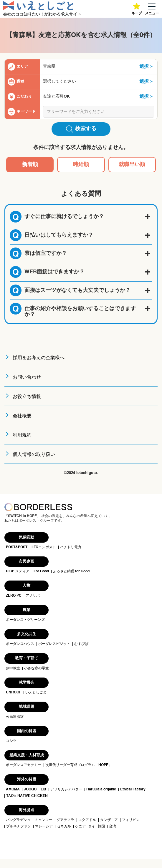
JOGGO (30, 790)
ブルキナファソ (19, 827)
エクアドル (87, 820)
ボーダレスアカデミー (24, 765)
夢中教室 (13, 668)
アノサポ (33, 596)
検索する (81, 129)
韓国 (101, 827)
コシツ (11, 741)
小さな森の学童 (37, 668)
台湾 (113, 827)
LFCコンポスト (44, 547)
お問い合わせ (27, 377)
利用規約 (22, 435)
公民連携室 (15, 717)
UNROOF (14, 693)
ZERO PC (14, 596)
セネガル (64, 827)
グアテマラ (65, 820)
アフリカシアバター (66, 790)
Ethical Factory (133, 790)
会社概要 (22, 416)
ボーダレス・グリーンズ (25, 620)
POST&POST (17, 547)
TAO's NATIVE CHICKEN (27, 796)
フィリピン (131, 820)
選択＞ (146, 67)
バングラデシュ (18, 820)
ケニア (80, 827)
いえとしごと (36, 693)
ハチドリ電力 (71, 547)
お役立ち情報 (27, 397)
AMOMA (13, 790)
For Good (41, 571)
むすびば (81, 644)
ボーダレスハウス (20, 644)
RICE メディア (18, 571)
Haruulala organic (101, 790)
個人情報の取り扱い (34, 455)
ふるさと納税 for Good (71, 571)
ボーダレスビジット (54, 644)
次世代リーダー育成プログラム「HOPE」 (79, 765)
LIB (43, 790)
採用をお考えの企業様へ (39, 358)
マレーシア (44, 827)
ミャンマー (44, 820)
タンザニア (109, 820)
